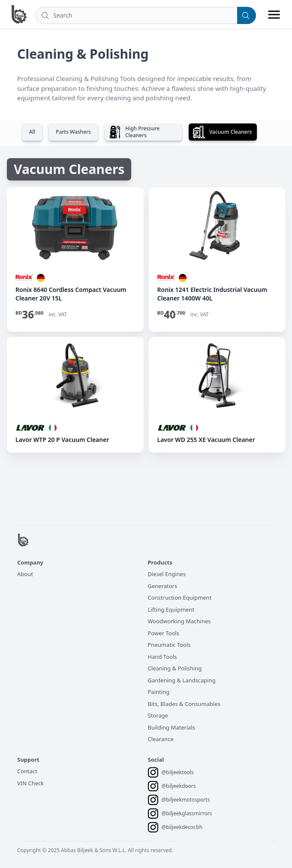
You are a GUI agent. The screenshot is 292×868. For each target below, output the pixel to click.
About (25, 574)
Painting (159, 692)
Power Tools (164, 633)
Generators (163, 586)
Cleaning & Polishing (175, 668)
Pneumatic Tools (169, 645)
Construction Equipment (180, 598)
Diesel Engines (167, 574)
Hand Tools (163, 657)
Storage (158, 715)
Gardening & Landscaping (182, 680)
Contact (27, 771)
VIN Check (30, 783)
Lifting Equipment (171, 610)
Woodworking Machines (179, 621)
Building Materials (172, 727)
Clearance (161, 739)
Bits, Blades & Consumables (184, 704)
